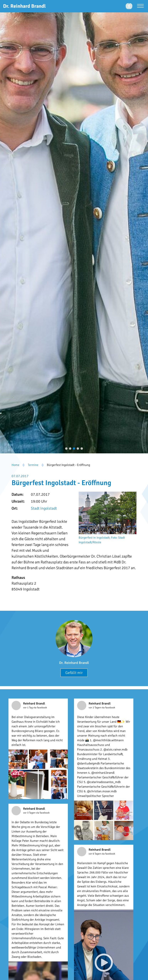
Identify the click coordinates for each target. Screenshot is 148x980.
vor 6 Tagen (95, 854)
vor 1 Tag (28, 708)
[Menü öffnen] (140, 6)
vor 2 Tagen (95, 708)
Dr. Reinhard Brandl (74, 663)
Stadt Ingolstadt (44, 508)
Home (15, 465)
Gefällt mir (74, 673)
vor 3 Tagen (30, 813)
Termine (33, 465)
